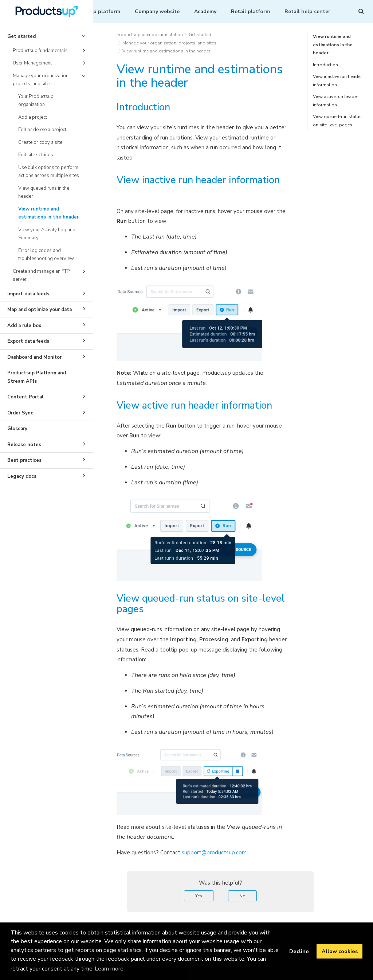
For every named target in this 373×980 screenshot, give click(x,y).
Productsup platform (94, 11)
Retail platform (250, 11)
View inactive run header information (337, 81)
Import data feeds (48, 293)
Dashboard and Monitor (48, 357)
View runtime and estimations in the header (48, 213)
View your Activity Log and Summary (47, 234)
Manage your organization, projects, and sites (50, 80)
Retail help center (307, 11)
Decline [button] (299, 951)
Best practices (48, 460)
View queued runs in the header (44, 192)
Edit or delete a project (42, 130)
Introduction (325, 65)
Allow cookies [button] (340, 951)
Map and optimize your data (48, 309)
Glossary (17, 429)
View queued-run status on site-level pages (337, 121)
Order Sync (48, 412)
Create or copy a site (40, 142)
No (242, 896)
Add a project (33, 117)
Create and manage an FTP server (50, 275)
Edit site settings (36, 155)
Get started (48, 36)
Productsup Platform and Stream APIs (37, 377)
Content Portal (48, 396)
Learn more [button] (109, 969)
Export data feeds (48, 341)
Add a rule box (48, 325)
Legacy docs (48, 476)
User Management (50, 63)
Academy (205, 11)
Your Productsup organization (36, 101)
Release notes (48, 444)
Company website (157, 11)
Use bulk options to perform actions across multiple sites (49, 172)
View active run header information (335, 101)
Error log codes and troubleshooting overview (46, 255)
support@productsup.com (214, 853)
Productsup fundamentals (50, 51)
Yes (199, 896)
